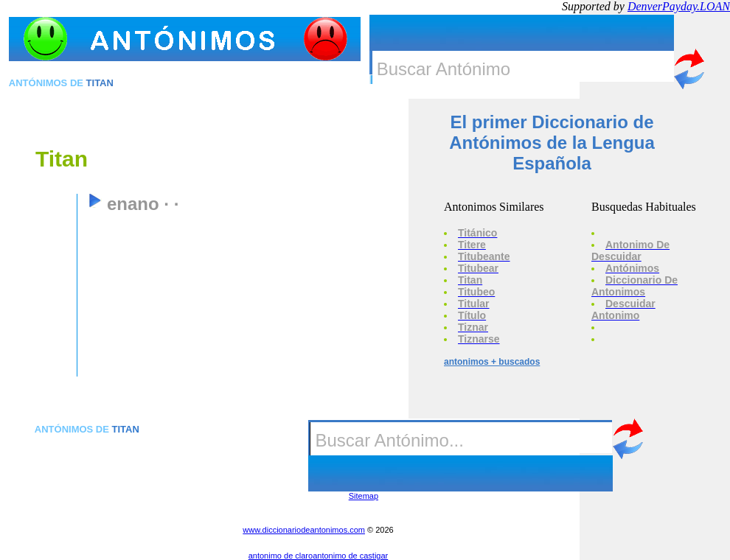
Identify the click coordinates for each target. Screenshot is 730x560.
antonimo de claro (281, 556)
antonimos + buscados (492, 362)
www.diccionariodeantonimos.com (304, 530)
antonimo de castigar (350, 556)
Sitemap (364, 496)
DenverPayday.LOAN (679, 6)
